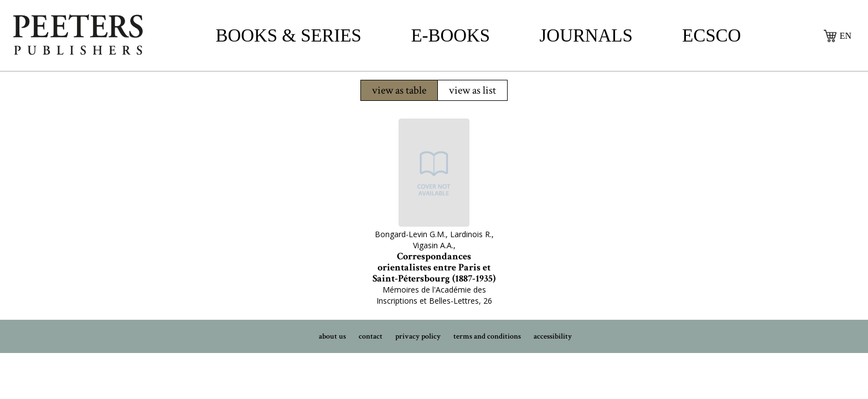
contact (371, 336)
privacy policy (418, 336)
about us (332, 336)
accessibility (553, 336)
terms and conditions (487, 336)
